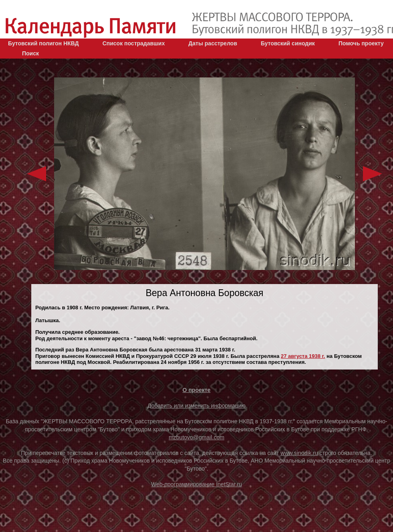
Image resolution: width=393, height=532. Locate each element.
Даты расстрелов (213, 43)
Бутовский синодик (288, 43)
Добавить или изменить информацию (197, 406)
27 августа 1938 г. (303, 356)
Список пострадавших (134, 43)
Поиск (30, 53)
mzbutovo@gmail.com (197, 437)
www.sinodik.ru (299, 453)
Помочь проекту (361, 43)
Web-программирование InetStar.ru (197, 484)
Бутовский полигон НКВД (43, 43)
